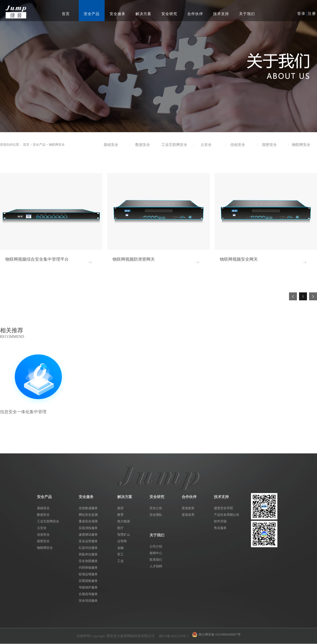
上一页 (293, 296)
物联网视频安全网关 (239, 259)
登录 (301, 14)
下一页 (313, 296)
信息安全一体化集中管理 (23, 412)
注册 (312, 14)
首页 (66, 14)
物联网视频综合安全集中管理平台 (37, 259)
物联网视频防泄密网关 (134, 259)
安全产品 (39, 145)
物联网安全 (57, 145)
